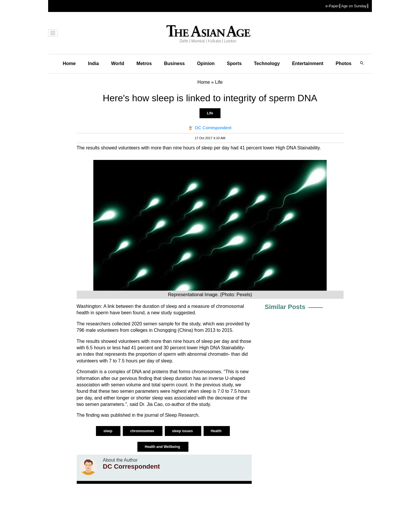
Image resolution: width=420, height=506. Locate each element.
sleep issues (183, 431)
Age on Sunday (354, 6)
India (93, 63)
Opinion (206, 63)
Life (210, 113)
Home (69, 63)
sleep (108, 431)
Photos (344, 63)
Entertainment (308, 63)
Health (217, 431)
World (118, 63)
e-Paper (332, 6)
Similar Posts (285, 307)
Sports (234, 63)
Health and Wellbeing (163, 447)
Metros (144, 63)
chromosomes (142, 431)
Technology (267, 63)
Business (174, 63)
